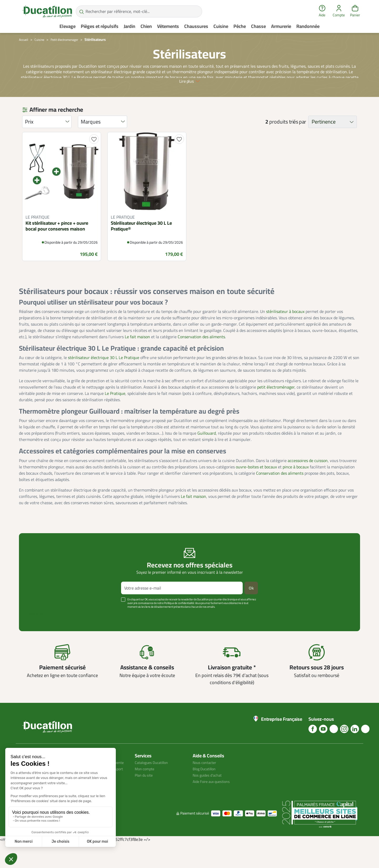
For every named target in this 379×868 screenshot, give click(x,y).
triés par (298, 140)
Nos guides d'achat (209, 793)
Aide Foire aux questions (215, 800)
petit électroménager (276, 405)
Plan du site (145, 793)
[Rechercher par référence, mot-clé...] (139, 11)
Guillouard (207, 452)
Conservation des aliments (201, 355)
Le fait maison (137, 355)
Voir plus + (37, 633)
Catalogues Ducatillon (154, 781)
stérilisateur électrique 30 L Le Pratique (104, 376)
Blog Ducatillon (206, 787)
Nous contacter (206, 781)
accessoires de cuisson (308, 479)
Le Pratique (115, 412)
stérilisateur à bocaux (285, 330)
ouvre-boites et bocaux (256, 485)
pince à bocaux (296, 485)
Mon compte (146, 787)
